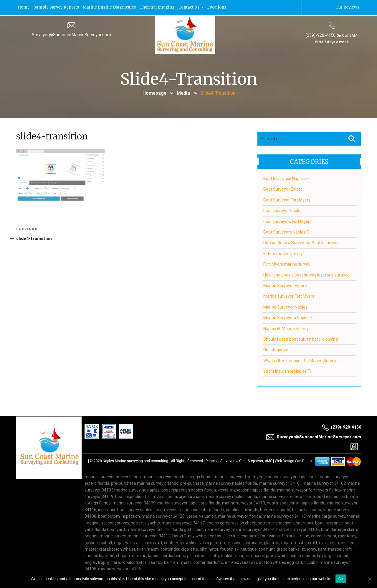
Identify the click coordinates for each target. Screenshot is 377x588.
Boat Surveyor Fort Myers (287, 199)
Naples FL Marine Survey (286, 328)
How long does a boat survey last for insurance (306, 274)
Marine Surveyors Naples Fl (288, 317)
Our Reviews (347, 7)
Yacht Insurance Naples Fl (287, 370)
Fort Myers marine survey (287, 263)
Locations (220, 7)
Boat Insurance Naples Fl (286, 178)
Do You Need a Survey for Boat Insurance (301, 242)
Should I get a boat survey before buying (301, 338)
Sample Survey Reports (57, 7)
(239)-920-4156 (320, 35)
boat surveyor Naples (283, 210)
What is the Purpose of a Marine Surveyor (302, 360)
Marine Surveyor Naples (285, 306)
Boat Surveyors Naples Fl (286, 231)
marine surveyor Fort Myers (289, 295)
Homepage (154, 93)
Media (183, 93)
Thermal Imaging (160, 7)
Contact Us (195, 7)
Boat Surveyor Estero (283, 188)
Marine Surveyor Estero (285, 285)
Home (24, 7)
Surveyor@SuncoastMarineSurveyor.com (71, 34)
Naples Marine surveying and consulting (135, 460)
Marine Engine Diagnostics (111, 7)
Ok (341, 579)
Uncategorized (277, 349)
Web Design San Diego (293, 460)
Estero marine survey (283, 253)
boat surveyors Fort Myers (287, 221)
